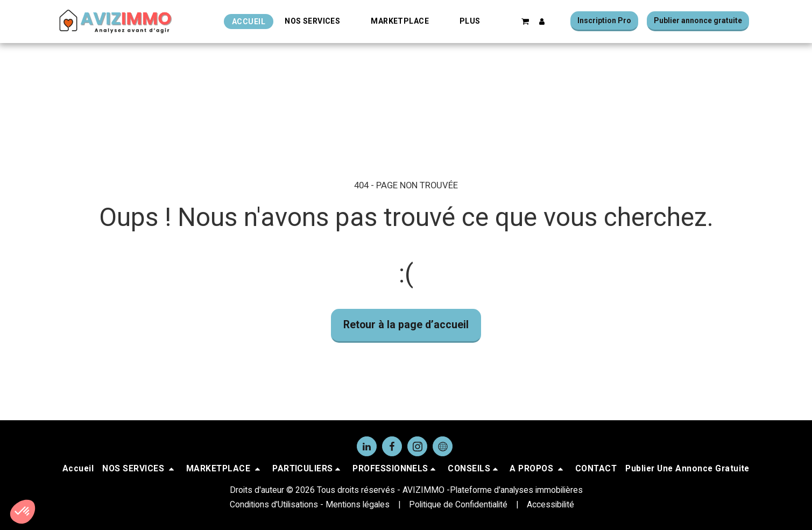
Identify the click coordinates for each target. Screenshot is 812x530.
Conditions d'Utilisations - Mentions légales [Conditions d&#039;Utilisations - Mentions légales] (310, 504)
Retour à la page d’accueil (406, 325)
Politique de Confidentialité (458, 504)
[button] (318, 21)
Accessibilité (550, 504)
